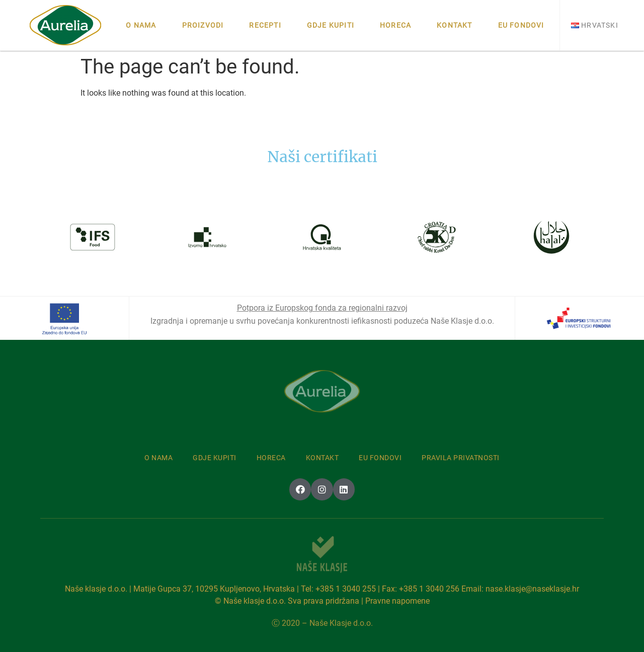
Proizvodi (203, 25)
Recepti (265, 25)
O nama (141, 25)
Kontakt (454, 25)
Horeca (395, 25)
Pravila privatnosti (461, 458)
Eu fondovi (521, 25)
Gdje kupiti (331, 25)
